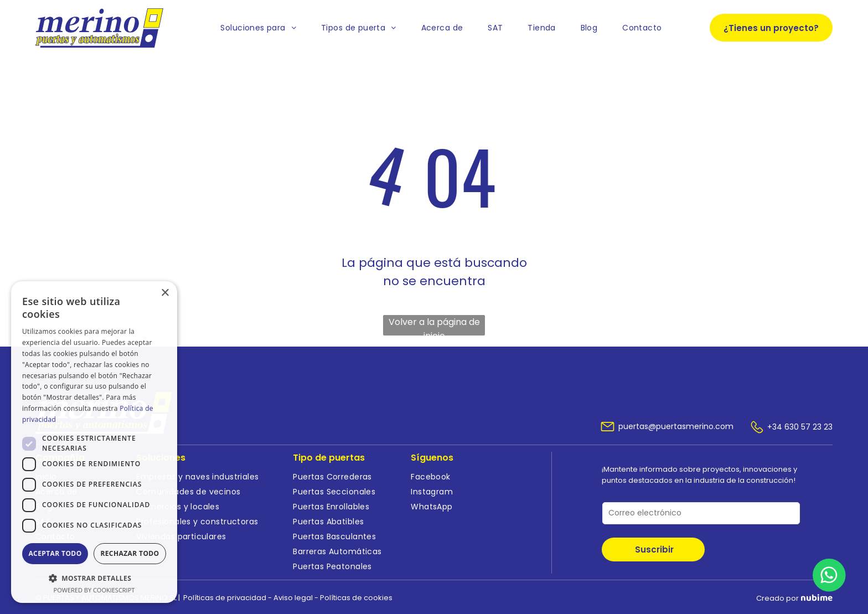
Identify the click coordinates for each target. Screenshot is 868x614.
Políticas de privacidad (225, 598)
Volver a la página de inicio (434, 326)
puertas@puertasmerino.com (676, 426)
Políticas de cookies (356, 598)
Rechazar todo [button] (130, 553)
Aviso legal (293, 598)
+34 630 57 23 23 (800, 427)
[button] (94, 578)
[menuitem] (258, 28)
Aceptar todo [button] (55, 553)
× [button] (165, 293)
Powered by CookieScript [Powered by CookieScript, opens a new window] (94, 590)
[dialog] (94, 442)
